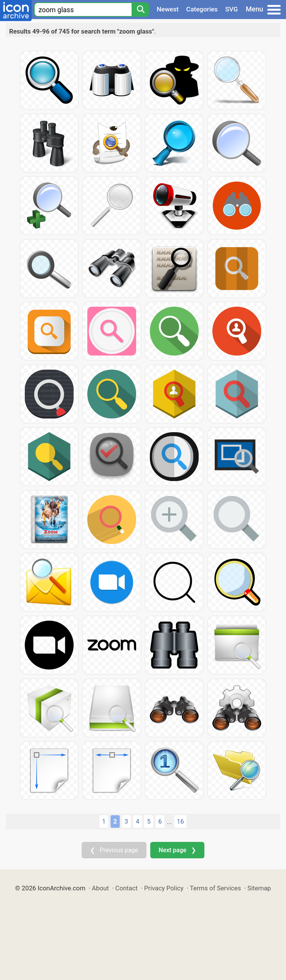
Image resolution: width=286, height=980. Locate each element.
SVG (232, 9)
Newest (168, 9)
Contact (126, 888)
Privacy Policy (164, 888)
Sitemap (259, 888)
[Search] (140, 10)
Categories (202, 9)
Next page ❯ (177, 850)
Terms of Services (215, 888)
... (169, 822)
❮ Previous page (114, 850)
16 (181, 821)
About (100, 888)
